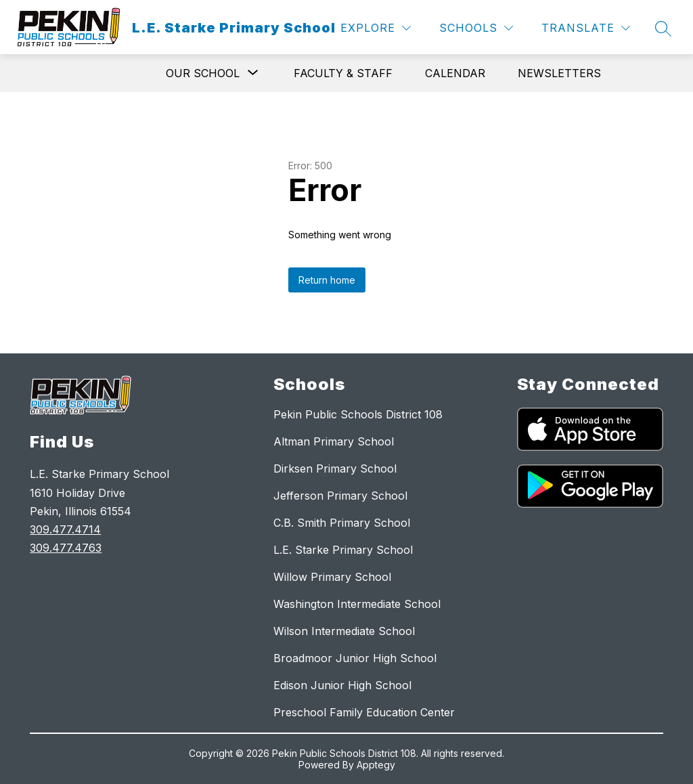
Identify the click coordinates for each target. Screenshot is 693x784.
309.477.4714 (65, 529)
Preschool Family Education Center (364, 712)
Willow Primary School (332, 577)
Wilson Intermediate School (344, 631)
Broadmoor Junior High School (355, 658)
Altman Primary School (334, 441)
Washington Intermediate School (357, 604)
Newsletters (559, 73)
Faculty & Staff (343, 73)
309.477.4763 (66, 548)
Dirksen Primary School (335, 469)
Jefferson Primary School (340, 496)
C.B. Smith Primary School (342, 523)
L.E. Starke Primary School (343, 550)
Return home (327, 280)
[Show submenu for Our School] (203, 73)
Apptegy (376, 765)
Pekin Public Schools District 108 (358, 414)
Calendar (455, 73)
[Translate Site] (586, 28)
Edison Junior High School (342, 685)
